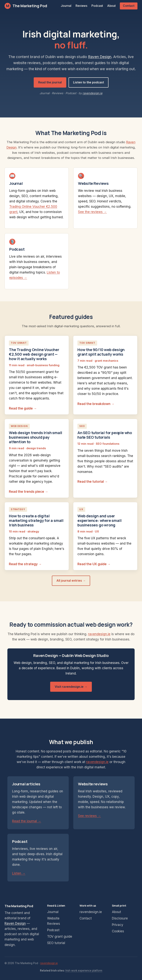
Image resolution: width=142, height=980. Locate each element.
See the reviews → (92, 212)
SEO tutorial (56, 943)
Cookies (118, 931)
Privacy (118, 925)
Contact (129, 6)
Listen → (19, 873)
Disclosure (120, 918)
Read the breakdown (94, 404)
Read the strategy (23, 564)
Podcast (97, 6)
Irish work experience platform (84, 971)
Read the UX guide (92, 564)
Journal (66, 6)
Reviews (81, 6)
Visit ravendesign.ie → (71, 687)
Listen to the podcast (89, 82)
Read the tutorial (91, 482)
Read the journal (50, 82)
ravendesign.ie (92, 93)
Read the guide (21, 408)
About (111, 6)
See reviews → (89, 816)
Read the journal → (27, 821)
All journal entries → (71, 581)
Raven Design (100, 57)
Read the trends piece (27, 492)
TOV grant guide (60, 936)
